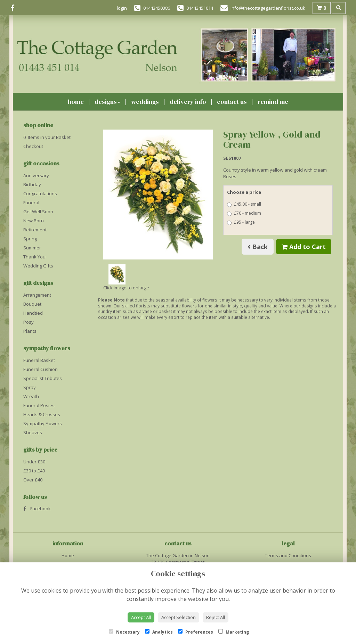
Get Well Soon (38, 212)
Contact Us (232, 102)
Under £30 (34, 462)
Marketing (234, 632)
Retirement (35, 230)
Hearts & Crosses (42, 414)
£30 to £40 (34, 471)
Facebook (37, 509)
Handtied (33, 313)
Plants (30, 331)
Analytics (159, 632)
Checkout (33, 146)
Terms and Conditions (288, 555)
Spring (30, 239)
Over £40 (33, 480)
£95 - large (241, 222)
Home (76, 102)
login (122, 8)
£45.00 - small (244, 204)
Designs (107, 102)
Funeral (31, 203)
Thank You (34, 257)
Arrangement (37, 295)
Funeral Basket (39, 360)
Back (258, 247)
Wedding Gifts (38, 266)
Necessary (124, 632)
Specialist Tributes (43, 378)
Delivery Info (188, 102)
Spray (30, 387)
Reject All (216, 617)
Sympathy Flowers (43, 423)
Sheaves (33, 432)
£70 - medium (244, 213)
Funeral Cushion (41, 369)
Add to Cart (304, 247)
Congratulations (40, 193)
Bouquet (32, 304)
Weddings (145, 102)
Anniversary (36, 175)
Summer (32, 248)
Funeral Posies (39, 405)
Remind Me (273, 102)
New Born (34, 221)
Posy (29, 322)
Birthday (32, 184)
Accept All (141, 617)
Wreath (31, 396)
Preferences (196, 632)
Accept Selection (179, 617)
